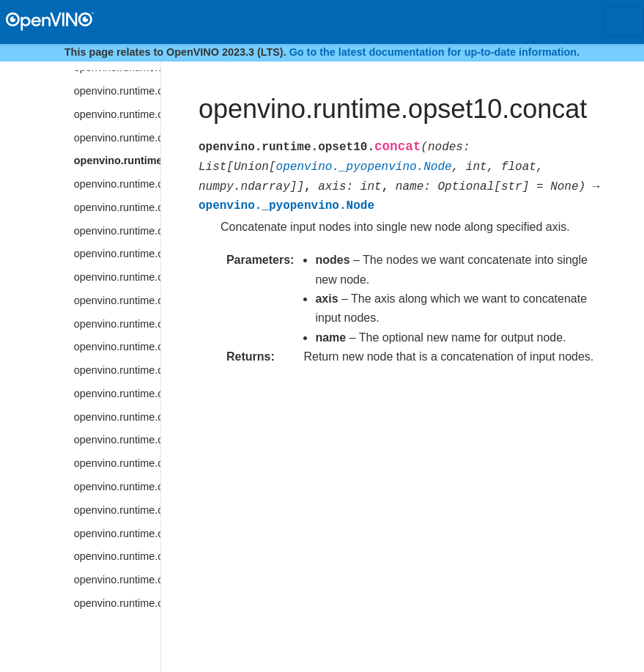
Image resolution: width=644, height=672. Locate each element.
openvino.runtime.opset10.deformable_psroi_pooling (117, 487)
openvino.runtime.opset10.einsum (117, 603)
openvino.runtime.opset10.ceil (117, 91)
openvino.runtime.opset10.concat (117, 160)
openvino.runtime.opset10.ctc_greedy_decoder (117, 347)
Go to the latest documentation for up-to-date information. (435, 52)
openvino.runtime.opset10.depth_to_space (117, 510)
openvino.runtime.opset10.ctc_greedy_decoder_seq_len (117, 370)
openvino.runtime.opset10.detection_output (117, 533)
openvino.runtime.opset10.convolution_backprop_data (117, 277)
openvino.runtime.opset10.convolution (117, 254)
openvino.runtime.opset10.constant (117, 184)
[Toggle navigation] (623, 22)
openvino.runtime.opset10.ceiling (117, 114)
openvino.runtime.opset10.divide (117, 580)
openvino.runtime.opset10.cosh (117, 324)
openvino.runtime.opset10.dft (117, 556)
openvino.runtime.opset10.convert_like (117, 231)
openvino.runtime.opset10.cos (117, 300)
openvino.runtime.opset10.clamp (117, 138)
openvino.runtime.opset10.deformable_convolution (117, 463)
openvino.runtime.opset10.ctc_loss (117, 394)
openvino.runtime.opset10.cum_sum (117, 417)
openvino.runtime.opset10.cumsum (117, 440)
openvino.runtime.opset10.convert (117, 207)
